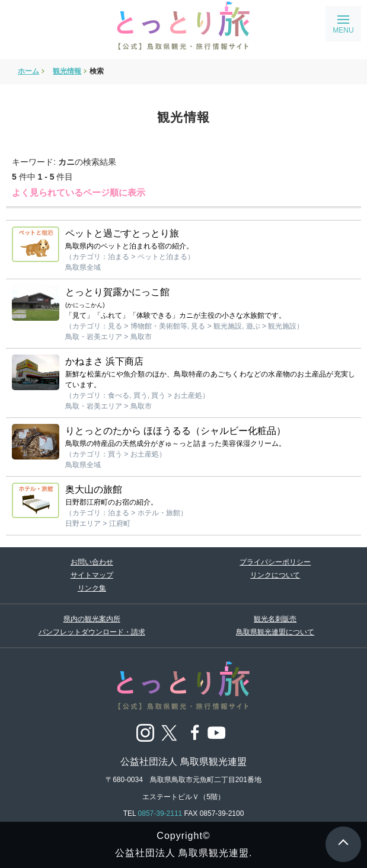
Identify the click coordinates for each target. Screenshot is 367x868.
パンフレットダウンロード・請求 (92, 632)
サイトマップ (92, 575)
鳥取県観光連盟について (275, 632)
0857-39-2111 (160, 813)
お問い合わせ (92, 562)
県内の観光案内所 (92, 619)
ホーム (28, 71)
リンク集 (92, 588)
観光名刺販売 (275, 619)
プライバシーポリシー (275, 562)
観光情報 (67, 71)
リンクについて (275, 575)
